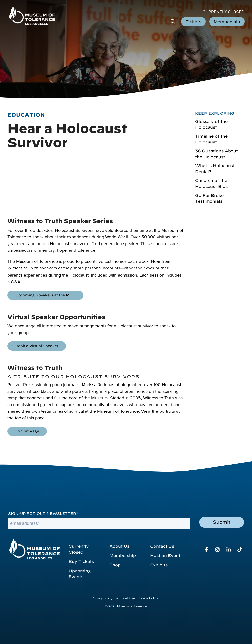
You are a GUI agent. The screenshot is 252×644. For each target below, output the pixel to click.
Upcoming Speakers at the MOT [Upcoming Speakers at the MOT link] (45, 295)
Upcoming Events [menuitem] (80, 573)
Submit (222, 522)
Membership (227, 21)
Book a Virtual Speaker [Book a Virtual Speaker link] (37, 346)
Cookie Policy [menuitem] (148, 598)
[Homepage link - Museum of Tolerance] (34, 549)
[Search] (173, 21)
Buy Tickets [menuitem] (81, 561)
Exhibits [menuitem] (159, 564)
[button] (207, 550)
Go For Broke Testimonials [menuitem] (209, 198)
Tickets (193, 21)
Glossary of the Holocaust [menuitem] (211, 124)
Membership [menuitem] (123, 555)
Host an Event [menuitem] (165, 555)
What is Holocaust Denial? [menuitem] (215, 168)
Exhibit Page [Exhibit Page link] (27, 431)
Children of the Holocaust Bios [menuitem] (211, 183)
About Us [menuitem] (119, 546)
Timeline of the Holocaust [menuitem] (211, 139)
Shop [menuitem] (115, 564)
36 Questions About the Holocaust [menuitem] (217, 153)
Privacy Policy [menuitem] (102, 598)
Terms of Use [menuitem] (125, 598)
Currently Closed (223, 12)
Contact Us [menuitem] (162, 546)
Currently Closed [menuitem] (79, 549)
